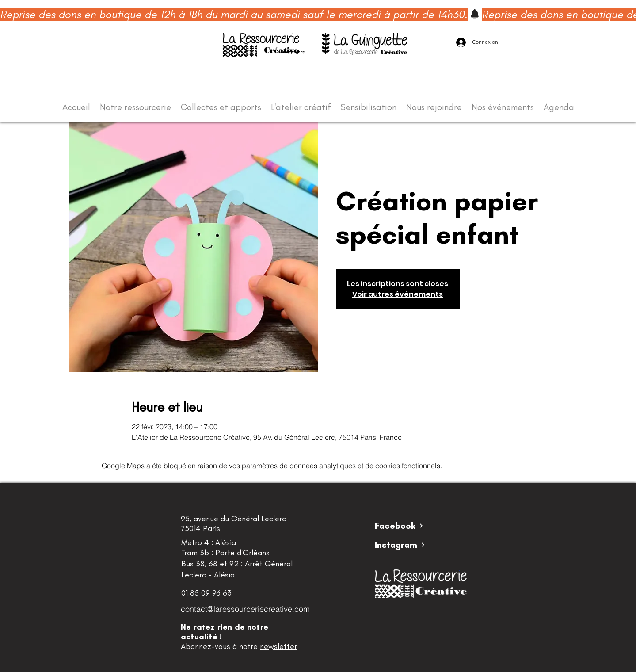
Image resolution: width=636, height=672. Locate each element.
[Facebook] (406, 526)
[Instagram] (406, 545)
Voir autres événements (398, 294)
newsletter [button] (278, 646)
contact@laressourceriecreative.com (245, 609)
